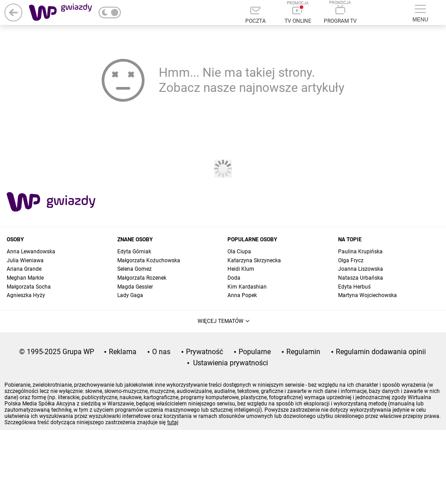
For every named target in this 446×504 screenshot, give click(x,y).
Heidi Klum (241, 269)
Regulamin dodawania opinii (381, 352)
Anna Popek (242, 295)
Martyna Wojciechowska (368, 295)
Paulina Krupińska (360, 252)
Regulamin (303, 352)
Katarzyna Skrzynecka (254, 260)
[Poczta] (255, 16)
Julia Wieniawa (25, 260)
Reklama (123, 352)
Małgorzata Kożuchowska (149, 260)
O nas (161, 352)
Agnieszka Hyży (26, 295)
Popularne (255, 352)
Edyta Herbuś (354, 287)
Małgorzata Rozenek (142, 278)
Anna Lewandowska (31, 252)
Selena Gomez (134, 269)
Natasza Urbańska (361, 278)
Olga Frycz (351, 260)
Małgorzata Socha (29, 287)
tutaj (173, 422)
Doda (234, 278)
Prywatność (204, 352)
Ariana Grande (24, 269)
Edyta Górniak (134, 252)
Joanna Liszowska (361, 269)
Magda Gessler (135, 287)
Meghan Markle (25, 278)
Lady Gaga (130, 295)
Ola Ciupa (239, 252)
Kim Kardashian (247, 287)
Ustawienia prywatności (231, 363)
